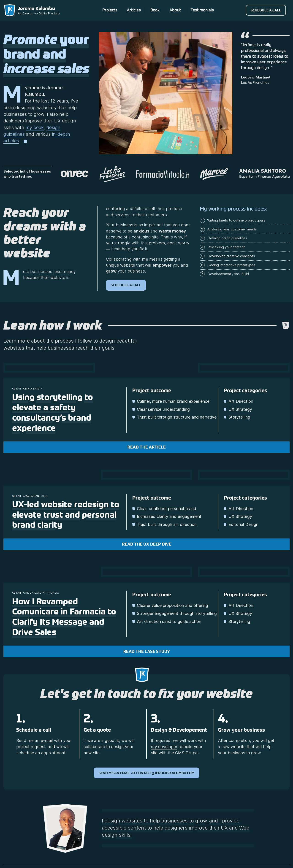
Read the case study (147, 652)
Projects (109, 10)
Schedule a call (266, 10)
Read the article (147, 447)
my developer (164, 747)
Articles (133, 10)
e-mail (47, 740)
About (175, 10)
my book (35, 127)
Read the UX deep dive (147, 544)
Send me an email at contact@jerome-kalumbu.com (147, 773)
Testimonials (202, 10)
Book (155, 10)
